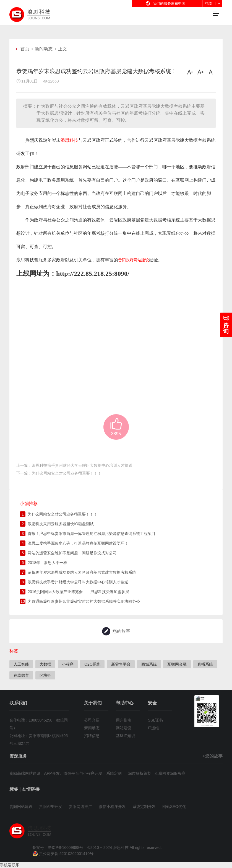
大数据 (45, 664)
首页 (25, 49)
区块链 (45, 675)
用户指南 (124, 720)
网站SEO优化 (174, 807)
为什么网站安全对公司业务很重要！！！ (67, 473)
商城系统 (149, 664)
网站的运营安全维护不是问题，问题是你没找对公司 (72, 553)
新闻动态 (44, 49)
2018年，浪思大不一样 (47, 563)
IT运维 (153, 728)
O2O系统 (92, 664)
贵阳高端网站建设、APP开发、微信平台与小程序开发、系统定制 (66, 773)
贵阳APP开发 (51, 807)
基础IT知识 (125, 736)
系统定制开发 (144, 807)
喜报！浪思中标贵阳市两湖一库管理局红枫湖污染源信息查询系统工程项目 (92, 534)
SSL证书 (155, 720)
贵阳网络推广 (80, 807)
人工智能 (21, 664)
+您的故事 (213, 756)
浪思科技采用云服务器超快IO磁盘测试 (61, 524)
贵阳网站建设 (21, 807)
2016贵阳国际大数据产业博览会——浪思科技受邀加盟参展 (78, 592)
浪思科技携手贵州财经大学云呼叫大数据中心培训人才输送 (82, 465)
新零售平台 (121, 664)
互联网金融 (177, 664)
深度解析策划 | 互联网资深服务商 (157, 773)
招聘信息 (92, 736)
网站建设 (124, 728)
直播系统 (205, 664)
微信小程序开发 (112, 807)
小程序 (68, 664)
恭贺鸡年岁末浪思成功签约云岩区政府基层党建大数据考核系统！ (84, 573)
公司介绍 (92, 720)
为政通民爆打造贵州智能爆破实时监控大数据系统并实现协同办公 (84, 602)
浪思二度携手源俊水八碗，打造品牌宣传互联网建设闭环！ (78, 544)
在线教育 (21, 675)
